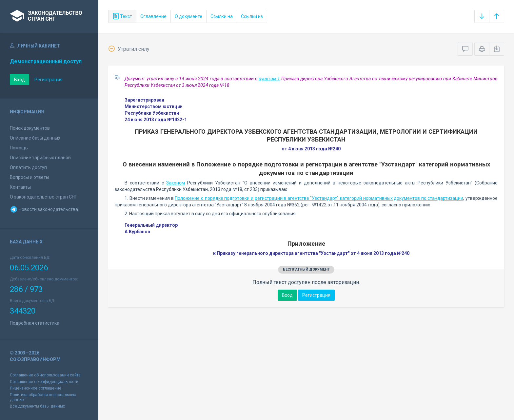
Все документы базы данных (37, 406)
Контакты (20, 187)
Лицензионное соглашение (36, 388)
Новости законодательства (44, 209)
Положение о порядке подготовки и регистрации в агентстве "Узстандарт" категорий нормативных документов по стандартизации (319, 198)
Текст (122, 16)
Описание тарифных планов (40, 158)
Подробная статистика (35, 323)
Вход (20, 80)
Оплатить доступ (28, 167)
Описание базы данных (35, 138)
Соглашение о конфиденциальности (44, 382)
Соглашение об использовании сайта (45, 375)
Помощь (19, 148)
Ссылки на (222, 16)
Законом (176, 183)
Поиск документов (30, 128)
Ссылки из (252, 16)
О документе (188, 16)
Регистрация (49, 80)
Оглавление (153, 16)
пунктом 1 (269, 79)
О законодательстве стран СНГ (43, 197)
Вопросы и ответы (30, 177)
